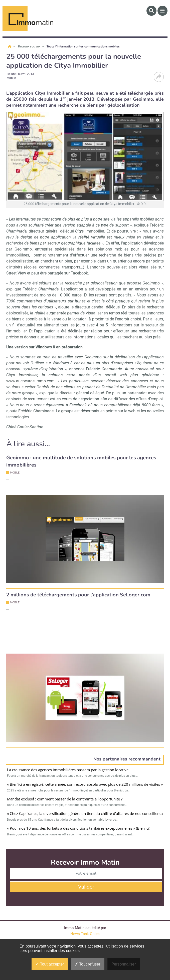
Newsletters (138, 905)
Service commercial (50, 905)
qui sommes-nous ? (98, 905)
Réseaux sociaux (30, 46)
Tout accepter (50, 964)
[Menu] (162, 11)
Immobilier (90, 231)
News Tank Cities (85, 881)
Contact (12, 905)
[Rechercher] (151, 11)
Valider (86, 834)
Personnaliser (124, 964)
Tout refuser (88, 964)
